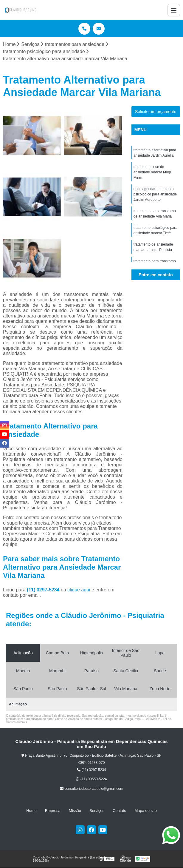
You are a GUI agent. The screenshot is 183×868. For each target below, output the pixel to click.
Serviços (97, 811)
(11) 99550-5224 (91, 779)
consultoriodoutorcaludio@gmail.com (91, 789)
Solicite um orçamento (156, 112)
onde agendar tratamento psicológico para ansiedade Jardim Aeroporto (155, 194)
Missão (75, 811)
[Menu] (174, 10)
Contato (120, 811)
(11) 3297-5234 (44, 590)
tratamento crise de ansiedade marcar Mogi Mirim (152, 172)
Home (31, 811)
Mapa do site (145, 811)
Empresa (53, 811)
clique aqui (79, 590)
